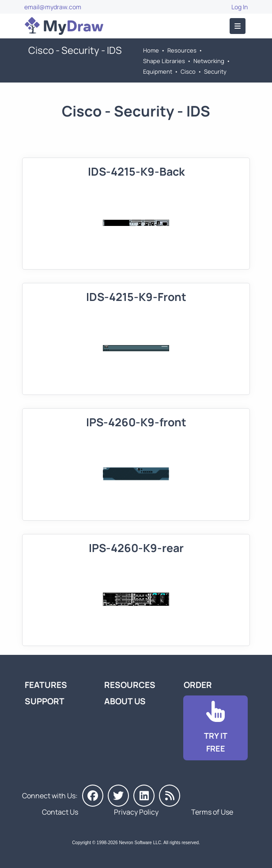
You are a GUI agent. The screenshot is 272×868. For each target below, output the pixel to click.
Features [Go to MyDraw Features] (46, 685)
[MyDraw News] (170, 796)
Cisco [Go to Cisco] (188, 71)
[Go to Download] (215, 728)
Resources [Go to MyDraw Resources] (182, 50)
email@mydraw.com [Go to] (53, 7)
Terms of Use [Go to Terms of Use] (212, 812)
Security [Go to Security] (215, 71)
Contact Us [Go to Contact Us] (60, 812)
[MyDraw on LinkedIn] (144, 796)
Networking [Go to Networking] (209, 61)
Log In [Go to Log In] (240, 7)
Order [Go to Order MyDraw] (198, 685)
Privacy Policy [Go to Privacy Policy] (136, 812)
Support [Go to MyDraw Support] (45, 701)
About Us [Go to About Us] (125, 701)
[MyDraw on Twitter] (118, 796)
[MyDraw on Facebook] (93, 796)
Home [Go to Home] (151, 50)
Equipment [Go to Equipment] (158, 71)
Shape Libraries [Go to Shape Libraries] (164, 61)
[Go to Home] (64, 26)
